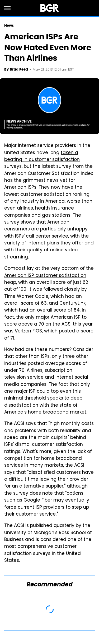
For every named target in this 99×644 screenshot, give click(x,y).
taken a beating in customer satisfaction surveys (42, 160)
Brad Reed (19, 69)
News (9, 26)
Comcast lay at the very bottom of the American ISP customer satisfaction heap (49, 276)
